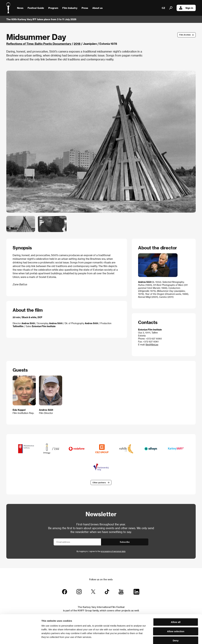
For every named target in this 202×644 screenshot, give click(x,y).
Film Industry (70, 8)
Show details (165, 638)
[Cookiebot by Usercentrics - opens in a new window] (20, 638)
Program (53, 8)
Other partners (99, 482)
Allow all (176, 605)
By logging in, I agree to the (101, 551)
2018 (77, 44)
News (20, 8)
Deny (176, 624)
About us (97, 8)
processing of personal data (113, 551)
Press (85, 8)
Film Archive (185, 35)
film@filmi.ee (152, 345)
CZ (163, 8)
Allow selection (176, 615)
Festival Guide (36, 8)
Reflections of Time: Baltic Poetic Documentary (39, 44)
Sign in (186, 8)
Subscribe (125, 542)
